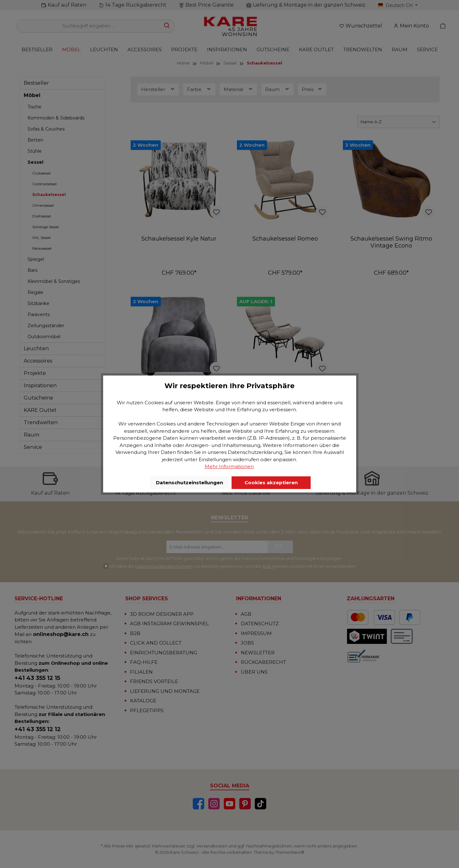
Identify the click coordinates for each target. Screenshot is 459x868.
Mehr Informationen (229, 466)
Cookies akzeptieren (271, 483)
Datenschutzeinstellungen (189, 483)
